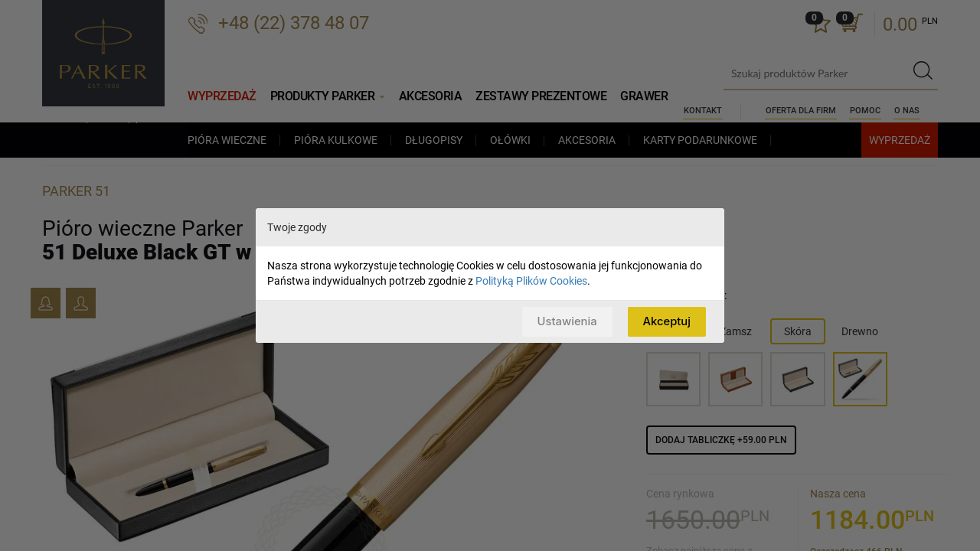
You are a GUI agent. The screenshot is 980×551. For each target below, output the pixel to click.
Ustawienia (565, 321)
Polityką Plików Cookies (531, 281)
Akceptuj (666, 321)
